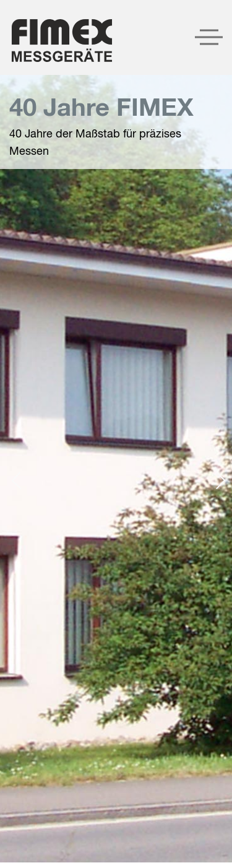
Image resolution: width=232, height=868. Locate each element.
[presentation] (20, 480)
